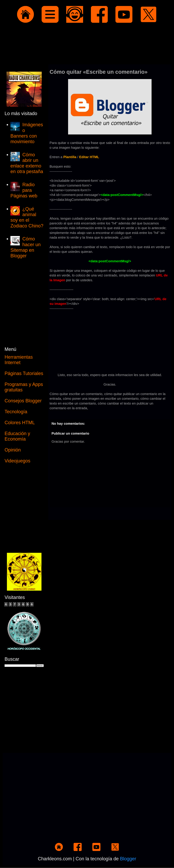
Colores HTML (20, 423)
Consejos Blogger (23, 401)
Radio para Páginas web (24, 190)
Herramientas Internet (19, 360)
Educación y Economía (17, 436)
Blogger (128, 859)
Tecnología (16, 412)
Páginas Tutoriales (24, 373)
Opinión (13, 450)
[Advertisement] (87, 44)
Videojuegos (17, 461)
